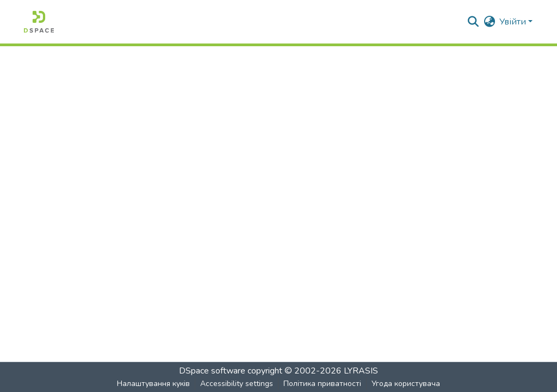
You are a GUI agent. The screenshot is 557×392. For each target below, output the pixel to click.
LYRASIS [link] (361, 371)
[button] (39, 22)
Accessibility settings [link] (237, 384)
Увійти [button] (514, 22)
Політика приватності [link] (322, 384)
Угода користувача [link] (406, 384)
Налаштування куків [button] (153, 384)
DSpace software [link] (212, 371)
